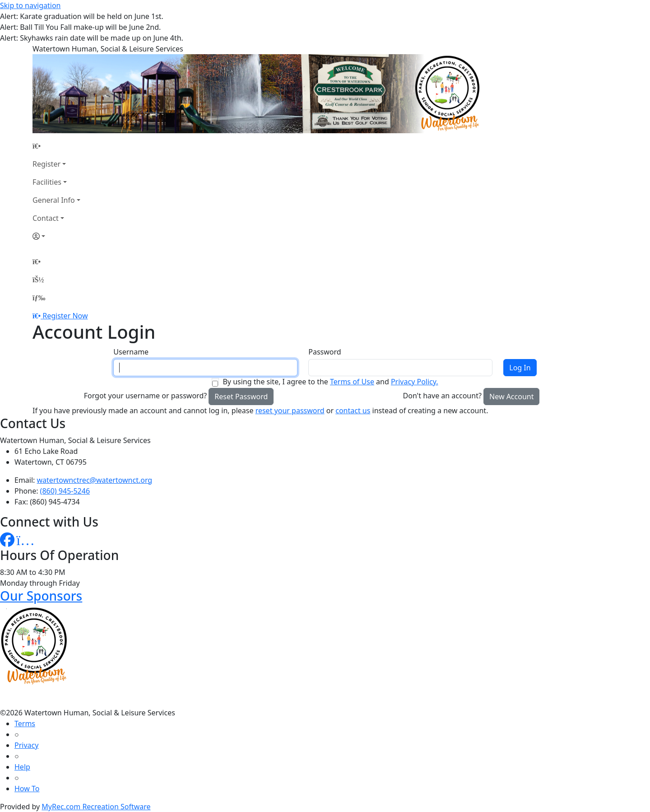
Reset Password (241, 397)
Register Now (65, 316)
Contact (46, 218)
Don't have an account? (442, 396)
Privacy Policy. (415, 382)
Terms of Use (352, 382)
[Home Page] (56, 146)
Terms (25, 723)
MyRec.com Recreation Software (96, 807)
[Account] (56, 236)
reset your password (290, 411)
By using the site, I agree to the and (330, 382)
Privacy (26, 745)
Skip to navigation (30, 5)
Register (46, 164)
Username (131, 352)
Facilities (47, 182)
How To (27, 789)
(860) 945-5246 (65, 491)
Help (22, 767)
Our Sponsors (41, 596)
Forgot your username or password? (146, 396)
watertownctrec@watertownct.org (95, 480)
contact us (353, 411)
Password (325, 352)
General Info (54, 200)
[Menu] (39, 298)
